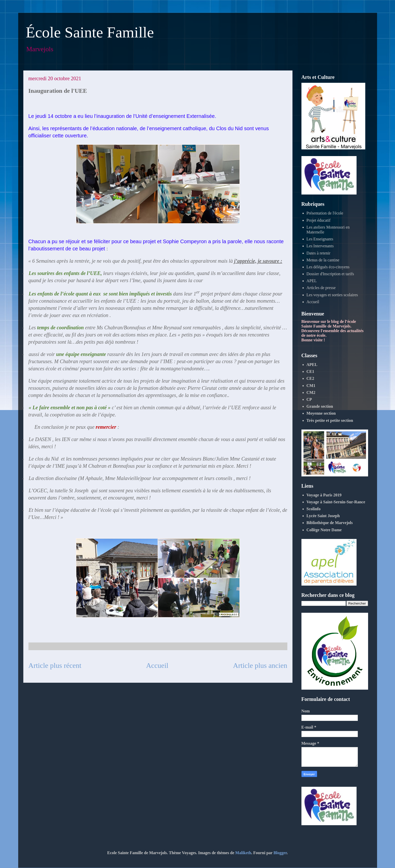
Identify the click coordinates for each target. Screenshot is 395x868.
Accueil (157, 665)
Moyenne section (321, 413)
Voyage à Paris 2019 (324, 495)
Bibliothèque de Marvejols (330, 523)
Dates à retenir (318, 253)
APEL (312, 281)
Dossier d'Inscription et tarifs (330, 274)
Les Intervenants (320, 246)
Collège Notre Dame (324, 530)
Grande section (320, 406)
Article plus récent (55, 665)
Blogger (280, 853)
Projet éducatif (319, 220)
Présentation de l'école (325, 213)
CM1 (311, 386)
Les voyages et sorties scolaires (332, 295)
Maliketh (243, 853)
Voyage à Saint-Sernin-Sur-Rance (336, 502)
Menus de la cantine (323, 260)
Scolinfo (314, 509)
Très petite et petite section (330, 420)
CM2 (311, 392)
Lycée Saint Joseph (323, 516)
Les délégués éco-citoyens (328, 267)
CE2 (310, 378)
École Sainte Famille (90, 32)
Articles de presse (321, 288)
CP (309, 399)
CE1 (310, 371)
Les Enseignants (320, 239)
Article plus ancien (260, 665)
